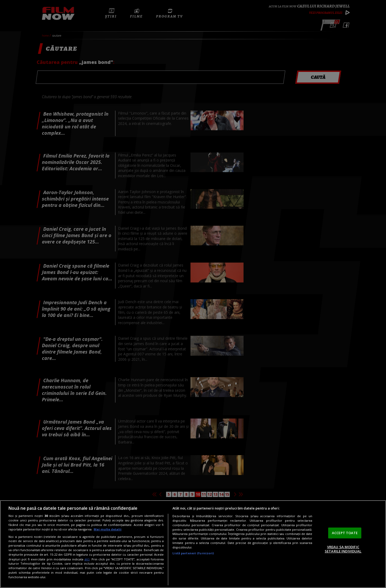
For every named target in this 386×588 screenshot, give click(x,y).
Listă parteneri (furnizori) (193, 553)
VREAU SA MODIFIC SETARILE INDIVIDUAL (343, 549)
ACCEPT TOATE (345, 533)
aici (87, 559)
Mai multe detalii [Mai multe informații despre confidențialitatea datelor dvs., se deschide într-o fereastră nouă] (108, 529)
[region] (193, 544)
